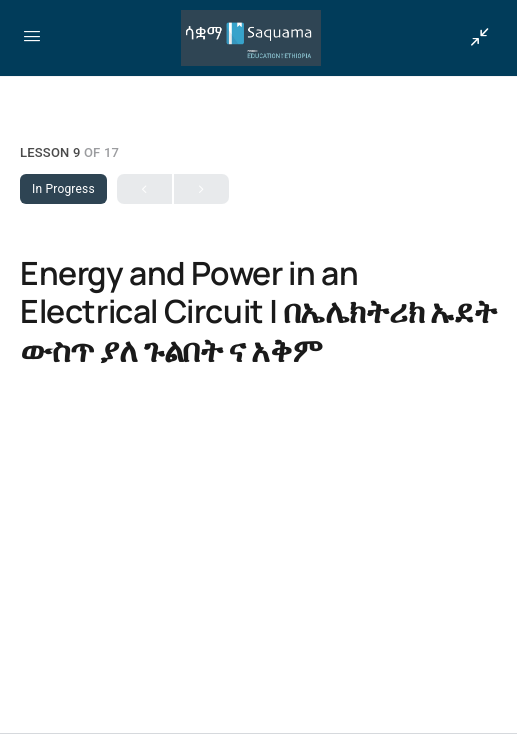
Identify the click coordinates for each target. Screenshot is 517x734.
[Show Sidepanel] (475, 38)
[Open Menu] (32, 36)
